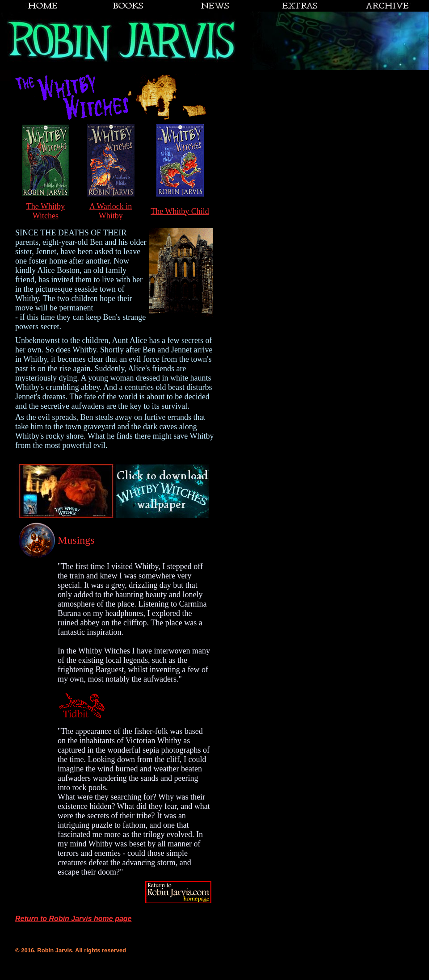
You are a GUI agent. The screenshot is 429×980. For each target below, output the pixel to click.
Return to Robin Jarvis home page (73, 919)
